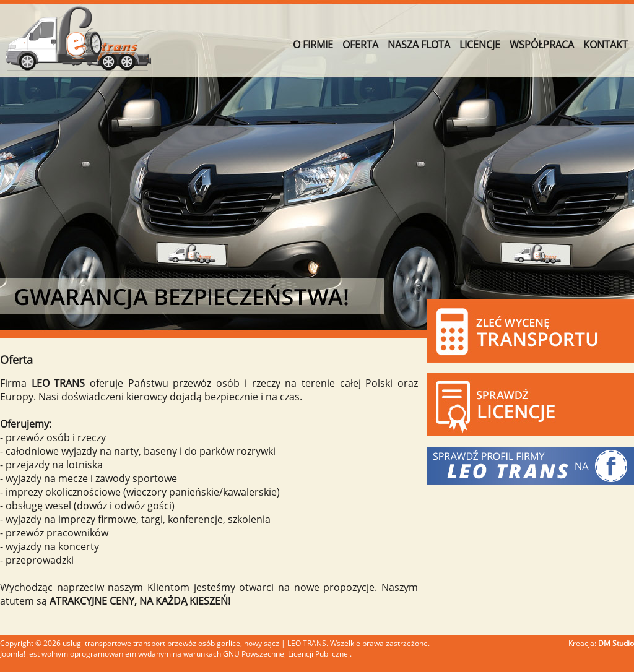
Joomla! (13, 654)
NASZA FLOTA (419, 45)
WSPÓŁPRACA (542, 45)
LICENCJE (480, 45)
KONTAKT (606, 45)
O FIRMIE (313, 45)
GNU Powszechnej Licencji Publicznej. (287, 654)
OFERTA (360, 45)
